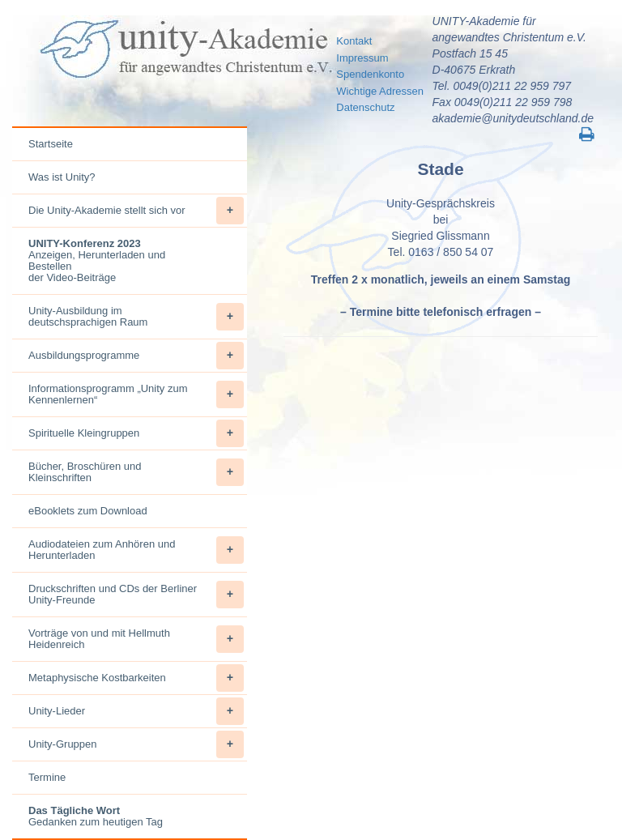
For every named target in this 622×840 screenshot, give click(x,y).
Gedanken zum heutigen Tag (96, 816)
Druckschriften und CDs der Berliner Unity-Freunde (136, 595)
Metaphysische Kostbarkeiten (136, 678)
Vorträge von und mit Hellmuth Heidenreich (136, 639)
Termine (47, 777)
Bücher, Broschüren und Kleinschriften (136, 472)
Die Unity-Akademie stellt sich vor (136, 211)
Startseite (51, 144)
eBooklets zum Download (88, 511)
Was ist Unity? (62, 177)
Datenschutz (365, 107)
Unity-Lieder (136, 711)
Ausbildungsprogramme (136, 356)
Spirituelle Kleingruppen (136, 433)
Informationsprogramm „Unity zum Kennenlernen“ (136, 394)
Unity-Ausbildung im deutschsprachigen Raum (136, 317)
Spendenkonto (370, 74)
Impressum (362, 58)
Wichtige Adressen (380, 91)
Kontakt (354, 41)
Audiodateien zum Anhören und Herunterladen (136, 550)
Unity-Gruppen (136, 744)
